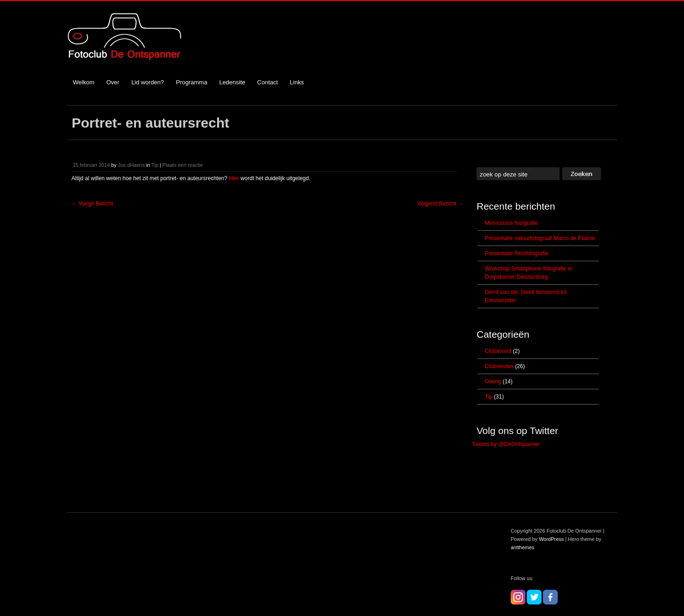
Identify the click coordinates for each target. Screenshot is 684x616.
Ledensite (232, 82)
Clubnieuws (499, 366)
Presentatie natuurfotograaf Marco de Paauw (540, 238)
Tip (155, 165)
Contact (268, 82)
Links (297, 82)
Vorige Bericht (92, 204)
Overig (493, 381)
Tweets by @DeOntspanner (506, 444)
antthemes (522, 547)
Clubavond (498, 351)
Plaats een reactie (183, 165)
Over (113, 82)
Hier (234, 178)
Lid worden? (148, 82)
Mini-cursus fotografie (511, 223)
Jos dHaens (131, 165)
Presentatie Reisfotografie (517, 253)
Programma (192, 82)
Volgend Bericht (440, 204)
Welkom (84, 82)
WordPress (551, 539)
